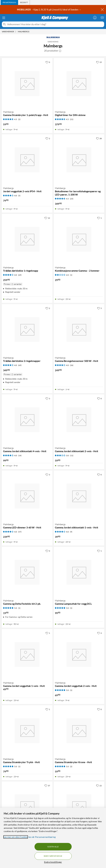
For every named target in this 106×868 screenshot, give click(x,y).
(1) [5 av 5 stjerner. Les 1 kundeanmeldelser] (19, 608)
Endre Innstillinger (53, 862)
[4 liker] (99, 633)
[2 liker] (48, 138)
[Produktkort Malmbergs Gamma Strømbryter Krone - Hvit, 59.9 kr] (79, 731)
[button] (60, 51)
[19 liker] (99, 62)
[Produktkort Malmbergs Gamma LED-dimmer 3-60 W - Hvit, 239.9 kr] (27, 496)
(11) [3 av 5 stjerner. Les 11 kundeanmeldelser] (72, 455)
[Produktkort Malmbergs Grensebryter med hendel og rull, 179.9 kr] (27, 807)
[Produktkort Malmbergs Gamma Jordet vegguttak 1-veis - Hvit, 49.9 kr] (27, 654)
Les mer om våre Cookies (16, 837)
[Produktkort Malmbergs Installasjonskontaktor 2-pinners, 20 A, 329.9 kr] (79, 807)
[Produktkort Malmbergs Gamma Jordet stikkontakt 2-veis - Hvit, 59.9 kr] (79, 420)
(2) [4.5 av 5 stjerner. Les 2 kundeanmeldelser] (19, 119)
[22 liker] (99, 786)
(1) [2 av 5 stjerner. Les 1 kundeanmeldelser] (71, 275)
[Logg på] (95, 17)
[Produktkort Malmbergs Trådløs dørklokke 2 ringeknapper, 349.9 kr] (27, 330)
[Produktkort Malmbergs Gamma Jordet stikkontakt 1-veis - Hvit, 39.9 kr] (79, 496)
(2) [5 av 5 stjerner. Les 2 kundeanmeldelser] (71, 766)
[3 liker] (48, 398)
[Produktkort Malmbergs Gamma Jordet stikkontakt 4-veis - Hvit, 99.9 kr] (27, 420)
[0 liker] (48, 62)
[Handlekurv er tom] (102, 17)
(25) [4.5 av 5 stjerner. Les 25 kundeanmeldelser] (72, 199)
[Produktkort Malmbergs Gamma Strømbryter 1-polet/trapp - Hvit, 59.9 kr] (27, 84)
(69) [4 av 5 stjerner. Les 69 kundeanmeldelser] (20, 275)
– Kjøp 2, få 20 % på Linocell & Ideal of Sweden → (49, 9)
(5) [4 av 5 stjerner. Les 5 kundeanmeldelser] (19, 196)
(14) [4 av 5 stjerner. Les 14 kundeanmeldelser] (20, 455)
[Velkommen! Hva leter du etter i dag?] (55, 24)
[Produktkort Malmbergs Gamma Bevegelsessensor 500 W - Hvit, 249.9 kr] (79, 330)
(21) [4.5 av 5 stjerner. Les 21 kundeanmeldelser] (72, 119)
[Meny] (4, 18)
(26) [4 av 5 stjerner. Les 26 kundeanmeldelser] (72, 365)
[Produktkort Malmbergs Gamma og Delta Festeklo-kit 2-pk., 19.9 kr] (27, 572)
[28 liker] (99, 138)
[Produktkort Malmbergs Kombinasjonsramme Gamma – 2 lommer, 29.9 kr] (79, 239)
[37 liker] (47, 786)
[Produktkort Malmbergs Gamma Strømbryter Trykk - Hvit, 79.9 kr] (27, 731)
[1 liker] (99, 218)
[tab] (9, 2)
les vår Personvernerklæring (42, 837)
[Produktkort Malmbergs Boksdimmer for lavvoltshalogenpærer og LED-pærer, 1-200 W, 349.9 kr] (79, 160)
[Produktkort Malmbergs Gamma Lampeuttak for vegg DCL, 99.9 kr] (79, 572)
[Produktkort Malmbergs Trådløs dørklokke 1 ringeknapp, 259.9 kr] (27, 239)
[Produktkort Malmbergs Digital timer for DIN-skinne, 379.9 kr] (79, 84)
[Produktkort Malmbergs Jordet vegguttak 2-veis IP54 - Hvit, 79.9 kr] (27, 160)
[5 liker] (99, 308)
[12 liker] (47, 218)
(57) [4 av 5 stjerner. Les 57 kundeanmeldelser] (20, 532)
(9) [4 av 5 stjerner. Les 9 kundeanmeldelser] (71, 532)
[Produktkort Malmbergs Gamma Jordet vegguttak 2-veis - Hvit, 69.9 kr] (79, 654)
